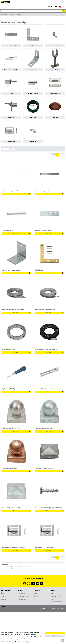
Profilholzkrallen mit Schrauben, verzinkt (44, 547)
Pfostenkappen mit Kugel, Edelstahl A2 (11, 429)
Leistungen (4, 596)
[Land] (63, 6)
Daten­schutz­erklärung (51, 608)
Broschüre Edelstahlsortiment (11, 569)
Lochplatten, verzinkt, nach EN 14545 (43, 231)
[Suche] (64, 11)
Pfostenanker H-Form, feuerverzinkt (43, 389)
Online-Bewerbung (22, 599)
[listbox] (49, 213)
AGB (58, 608)
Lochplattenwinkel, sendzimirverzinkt (11, 270)
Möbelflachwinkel (39, 270)
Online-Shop (50, 6)
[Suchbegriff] (31, 11)
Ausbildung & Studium (23, 596)
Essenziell (6, 642)
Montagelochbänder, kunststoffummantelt (45, 310)
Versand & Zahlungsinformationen (56, 600)
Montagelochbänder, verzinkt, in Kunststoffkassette (47, 349)
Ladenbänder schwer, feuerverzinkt (10, 191)
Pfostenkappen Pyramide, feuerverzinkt (11, 508)
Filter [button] (62, 149)
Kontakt (52, 593)
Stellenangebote (21, 593)
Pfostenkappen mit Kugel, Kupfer (9, 468)
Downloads (4, 599)
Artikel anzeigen (22, 194)
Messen (36, 596)
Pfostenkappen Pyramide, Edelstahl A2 (44, 468)
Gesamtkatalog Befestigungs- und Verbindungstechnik (17, 567)
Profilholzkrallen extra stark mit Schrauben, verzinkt (14, 547)
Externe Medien (15, 642)
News (35, 593)
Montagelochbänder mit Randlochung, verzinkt (13, 310)
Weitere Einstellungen (25, 642)
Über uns (3, 593)
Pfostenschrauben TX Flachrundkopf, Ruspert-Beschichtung (49, 508)
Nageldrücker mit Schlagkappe (9, 389)
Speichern (55, 636)
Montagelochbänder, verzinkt (9, 349)
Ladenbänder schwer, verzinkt (42, 191)
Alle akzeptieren (55, 633)
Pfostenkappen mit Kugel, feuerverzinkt (44, 429)
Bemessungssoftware (56, 596)
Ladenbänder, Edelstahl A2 (8, 231)
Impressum (43, 608)
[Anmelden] (56, 6)
